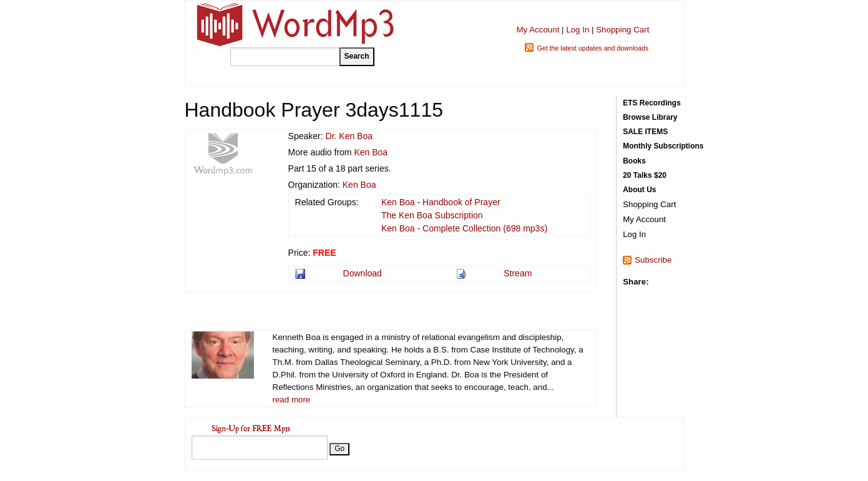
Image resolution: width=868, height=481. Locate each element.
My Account (538, 30)
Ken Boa (371, 152)
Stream (518, 273)
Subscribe (653, 260)
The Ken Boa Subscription (432, 215)
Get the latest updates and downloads (592, 48)
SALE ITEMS (645, 132)
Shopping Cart (622, 30)
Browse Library (650, 117)
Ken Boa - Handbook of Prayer (441, 202)
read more (292, 400)
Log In (578, 30)
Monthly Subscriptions (663, 146)
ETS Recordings (652, 103)
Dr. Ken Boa (349, 136)
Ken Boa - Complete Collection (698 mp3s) (464, 228)
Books (634, 161)
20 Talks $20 (645, 175)
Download (363, 273)
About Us (639, 190)
